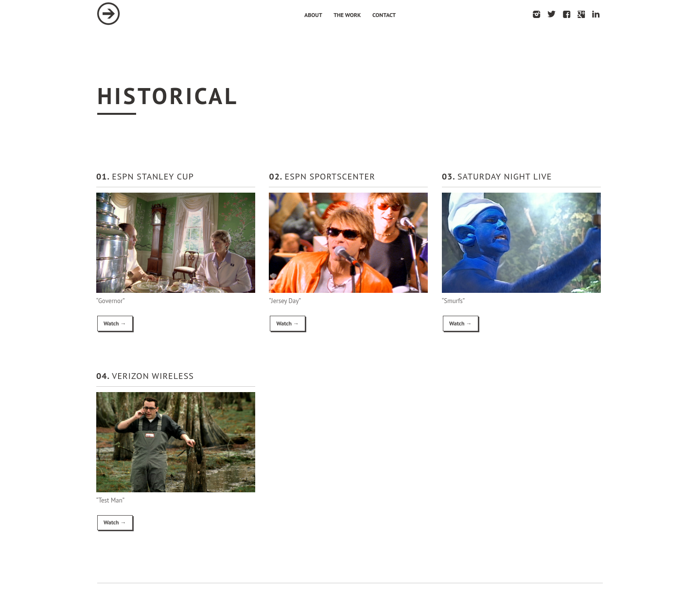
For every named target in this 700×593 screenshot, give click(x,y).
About (313, 15)
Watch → (115, 323)
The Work (347, 15)
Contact (384, 15)
